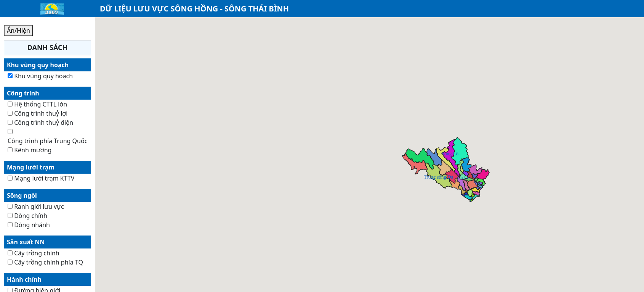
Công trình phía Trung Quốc (47, 141)
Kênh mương (33, 150)
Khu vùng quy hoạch (43, 76)
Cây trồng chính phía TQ (49, 262)
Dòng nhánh (32, 225)
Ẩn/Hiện (18, 31)
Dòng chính (31, 216)
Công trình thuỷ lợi (41, 113)
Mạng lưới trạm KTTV (44, 178)
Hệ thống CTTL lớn (41, 104)
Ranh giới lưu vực (39, 206)
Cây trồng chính (37, 253)
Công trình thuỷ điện (44, 123)
